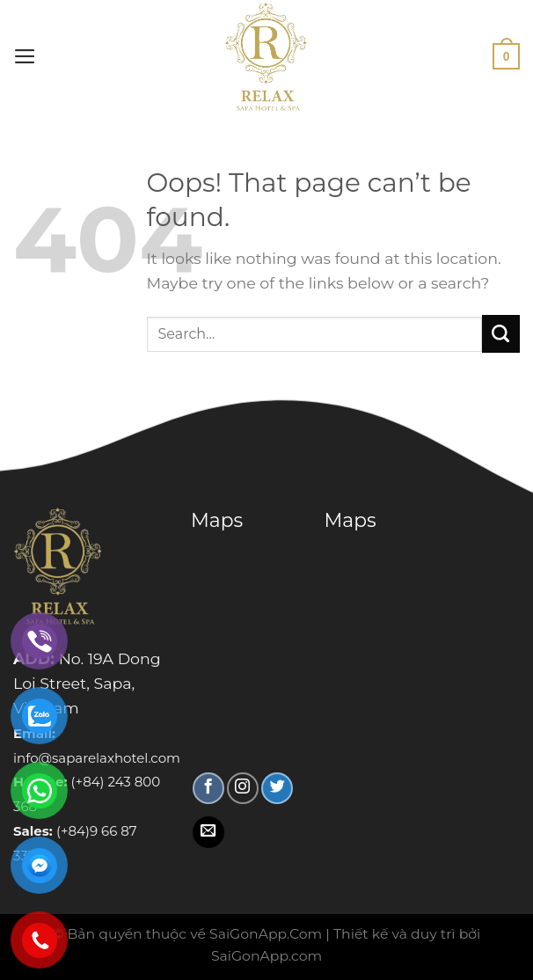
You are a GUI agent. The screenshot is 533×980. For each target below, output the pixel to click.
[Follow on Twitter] (277, 788)
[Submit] (501, 334)
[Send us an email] (208, 832)
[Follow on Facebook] (208, 788)
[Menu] (25, 56)
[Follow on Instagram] (243, 788)
